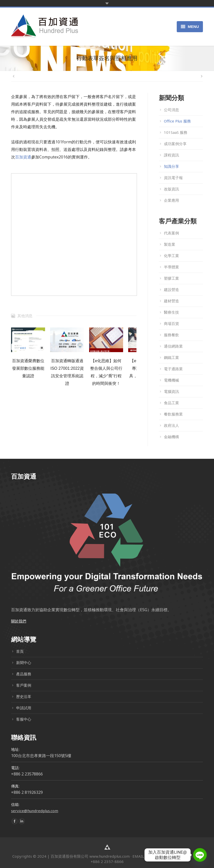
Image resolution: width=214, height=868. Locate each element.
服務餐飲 (171, 335)
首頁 (20, 651)
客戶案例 (24, 685)
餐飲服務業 (173, 414)
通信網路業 (173, 346)
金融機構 (171, 437)
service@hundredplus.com (35, 811)
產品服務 (24, 674)
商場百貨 (171, 323)
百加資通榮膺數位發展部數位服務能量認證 (28, 368)
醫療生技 (171, 312)
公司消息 (171, 110)
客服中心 (24, 719)
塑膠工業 (171, 278)
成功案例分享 (175, 144)
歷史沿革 (24, 696)
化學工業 (171, 256)
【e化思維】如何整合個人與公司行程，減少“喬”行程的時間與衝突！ (106, 372)
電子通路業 (173, 369)
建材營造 (171, 301)
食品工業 (171, 403)
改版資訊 (171, 189)
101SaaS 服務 (176, 132)
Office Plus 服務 (177, 121)
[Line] (200, 855)
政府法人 (171, 425)
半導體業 (171, 267)
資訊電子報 (173, 178)
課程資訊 (171, 155)
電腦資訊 (171, 391)
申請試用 (24, 708)
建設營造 (171, 290)
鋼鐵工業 (171, 357)
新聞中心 (24, 663)
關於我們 (19, 621)
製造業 (170, 244)
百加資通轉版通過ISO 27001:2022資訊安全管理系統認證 (67, 372)
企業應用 (171, 200)
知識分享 (171, 166)
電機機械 (171, 380)
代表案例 (171, 233)
